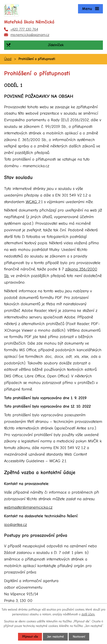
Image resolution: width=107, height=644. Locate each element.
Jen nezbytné (55, 637)
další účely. (88, 614)
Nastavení (79, 637)
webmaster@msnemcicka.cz (28, 507)
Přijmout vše (30, 637)
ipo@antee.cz (16, 525)
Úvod (8, 59)
